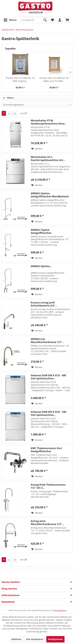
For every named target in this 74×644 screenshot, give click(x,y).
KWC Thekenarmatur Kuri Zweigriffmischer (46, 450)
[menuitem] (10, 20)
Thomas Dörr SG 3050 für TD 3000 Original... (20, 80)
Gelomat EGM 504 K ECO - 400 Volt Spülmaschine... (48, 377)
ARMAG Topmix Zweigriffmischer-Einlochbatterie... (41, 231)
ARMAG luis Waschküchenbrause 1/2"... (47, 341)
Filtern (8, 98)
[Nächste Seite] (9, 113)
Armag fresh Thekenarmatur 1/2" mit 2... (48, 486)
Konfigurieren (55, 639)
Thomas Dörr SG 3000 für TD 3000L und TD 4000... (54, 80)
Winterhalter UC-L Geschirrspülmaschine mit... (48, 159)
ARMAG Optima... (41, 266)
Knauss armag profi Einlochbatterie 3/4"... (44, 304)
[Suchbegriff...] (34, 20)
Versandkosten (60, 610)
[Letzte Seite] (15, 113)
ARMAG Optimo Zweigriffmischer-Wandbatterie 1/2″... (50, 195)
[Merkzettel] (52, 20)
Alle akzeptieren (35, 639)
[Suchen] (45, 20)
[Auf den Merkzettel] (37, 149)
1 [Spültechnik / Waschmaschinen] (4, 113)
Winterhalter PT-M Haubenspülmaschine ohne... (49, 122)
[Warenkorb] (67, 20)
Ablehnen (16, 639)
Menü (10, 20)
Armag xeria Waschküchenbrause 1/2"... (47, 523)
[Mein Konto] (60, 20)
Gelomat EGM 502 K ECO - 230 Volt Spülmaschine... (48, 413)
